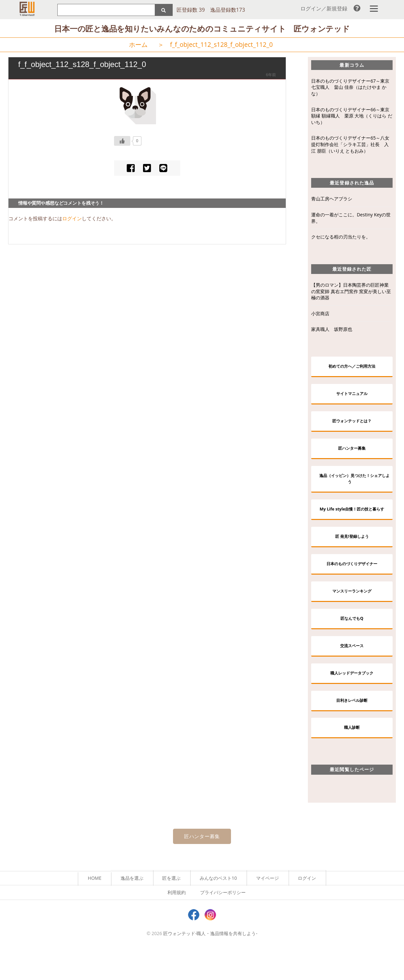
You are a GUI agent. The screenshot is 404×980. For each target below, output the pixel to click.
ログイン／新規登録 (324, 8)
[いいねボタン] (122, 142)
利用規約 (177, 924)
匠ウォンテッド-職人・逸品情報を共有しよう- (210, 965)
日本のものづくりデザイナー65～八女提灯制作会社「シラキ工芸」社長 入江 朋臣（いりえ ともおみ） (350, 145)
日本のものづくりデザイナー (352, 585)
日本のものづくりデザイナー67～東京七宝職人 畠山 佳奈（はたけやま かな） (350, 88)
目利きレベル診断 (352, 729)
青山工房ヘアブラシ (332, 200)
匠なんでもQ (352, 642)
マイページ (267, 909)
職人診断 (352, 758)
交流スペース (352, 671)
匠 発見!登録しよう (352, 556)
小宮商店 (320, 314)
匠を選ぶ (171, 909)
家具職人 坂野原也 (332, 330)
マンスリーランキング (352, 613)
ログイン (72, 220)
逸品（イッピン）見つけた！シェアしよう (354, 487)
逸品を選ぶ (132, 909)
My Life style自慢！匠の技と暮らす (354, 523)
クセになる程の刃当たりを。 (341, 238)
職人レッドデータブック (352, 700)
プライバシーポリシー (223, 924)
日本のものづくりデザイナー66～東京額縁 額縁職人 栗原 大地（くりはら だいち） (352, 117)
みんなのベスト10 (218, 909)
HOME (95, 909)
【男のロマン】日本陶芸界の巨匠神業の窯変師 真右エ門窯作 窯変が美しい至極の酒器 (351, 293)
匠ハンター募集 (352, 454)
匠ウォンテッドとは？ (352, 425)
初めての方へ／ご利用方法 (352, 368)
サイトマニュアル (352, 396)
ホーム (138, 46)
